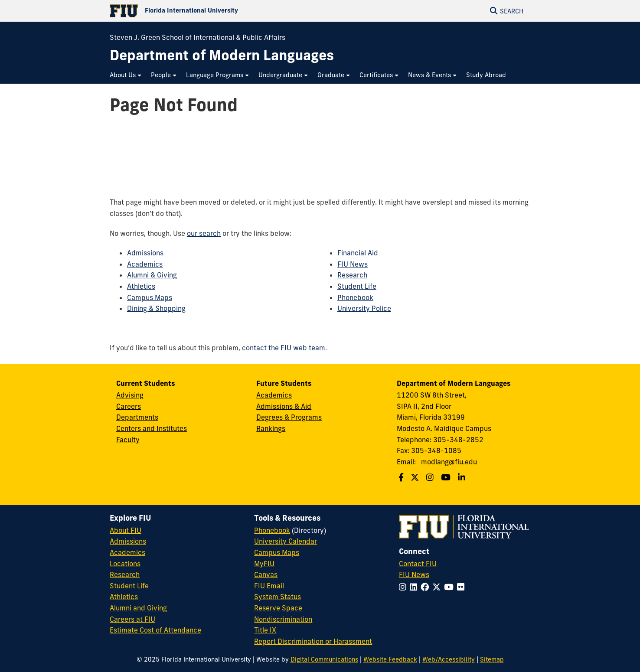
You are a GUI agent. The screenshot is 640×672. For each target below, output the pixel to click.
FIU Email (269, 586)
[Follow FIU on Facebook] (426, 587)
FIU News (353, 264)
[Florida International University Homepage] (215, 11)
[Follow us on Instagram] (431, 477)
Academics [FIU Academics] (127, 552)
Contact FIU (418, 564)
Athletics (141, 286)
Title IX (265, 630)
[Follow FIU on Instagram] (404, 587)
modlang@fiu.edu (449, 462)
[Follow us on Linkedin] (463, 477)
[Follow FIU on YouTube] (451, 587)
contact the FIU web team (284, 348)
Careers (129, 406)
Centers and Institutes (152, 428)
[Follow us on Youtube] (447, 477)
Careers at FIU (132, 619)
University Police (364, 308)
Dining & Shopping (156, 308)
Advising (130, 395)
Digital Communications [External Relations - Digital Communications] (324, 659)
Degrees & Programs (289, 417)
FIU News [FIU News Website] (414, 574)
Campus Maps (150, 297)
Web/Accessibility (449, 659)
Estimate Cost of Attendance (155, 630)
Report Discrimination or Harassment (313, 641)
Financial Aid (358, 253)
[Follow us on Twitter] (416, 477)
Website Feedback (390, 659)
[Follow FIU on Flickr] (462, 587)
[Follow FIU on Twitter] (438, 587)
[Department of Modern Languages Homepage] (222, 55)
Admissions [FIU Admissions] (128, 541)
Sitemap (492, 659)
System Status (278, 597)
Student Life (357, 286)
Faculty (128, 440)
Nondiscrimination (283, 619)
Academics (145, 264)
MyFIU (264, 564)
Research (352, 275)
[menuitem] (126, 75)
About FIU (126, 530)
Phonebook (355, 297)
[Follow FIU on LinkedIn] (415, 587)
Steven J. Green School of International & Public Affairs (198, 37)
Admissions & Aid (284, 406)
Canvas (266, 574)
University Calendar (286, 541)
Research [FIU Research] (125, 574)
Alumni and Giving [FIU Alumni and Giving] (138, 608)
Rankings (271, 428)
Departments (137, 417)
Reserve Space (278, 608)
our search (204, 233)
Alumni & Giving (152, 275)
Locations (125, 564)
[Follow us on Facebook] (402, 477)
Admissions (145, 253)
